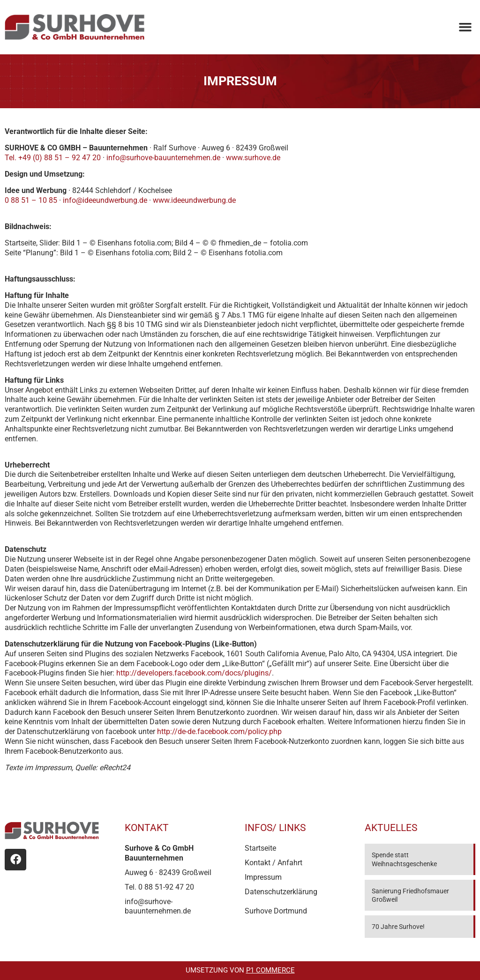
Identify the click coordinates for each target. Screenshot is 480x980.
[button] (465, 27)
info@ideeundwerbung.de (105, 200)
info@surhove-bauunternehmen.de (163, 158)
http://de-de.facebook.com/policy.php (219, 731)
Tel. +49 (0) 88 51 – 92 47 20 (53, 158)
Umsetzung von (240, 970)
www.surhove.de (253, 158)
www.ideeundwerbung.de (194, 200)
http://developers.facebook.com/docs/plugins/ (194, 673)
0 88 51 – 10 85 (31, 200)
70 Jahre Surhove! (398, 927)
